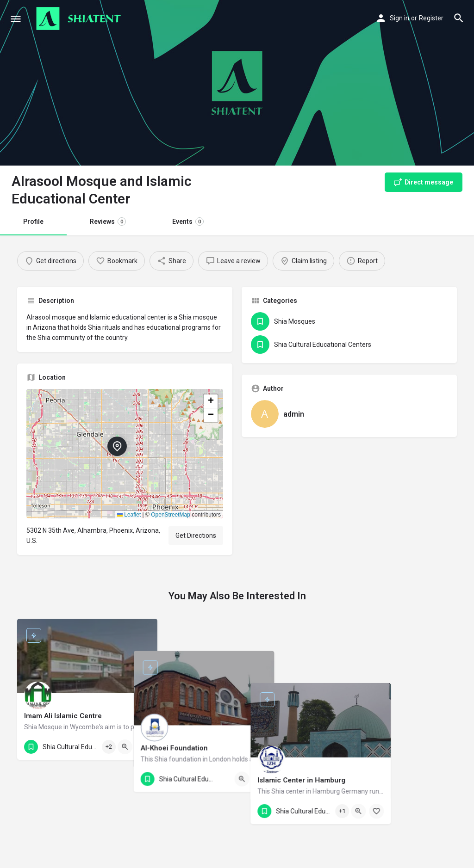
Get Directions (196, 536)
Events (188, 222)
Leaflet (129, 515)
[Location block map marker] (117, 446)
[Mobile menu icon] (16, 19)
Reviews (108, 222)
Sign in (399, 18)
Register (431, 18)
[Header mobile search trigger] (459, 18)
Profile (33, 222)
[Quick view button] (125, 747)
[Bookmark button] (143, 747)
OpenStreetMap (171, 515)
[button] (125, 454)
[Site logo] (80, 18)
